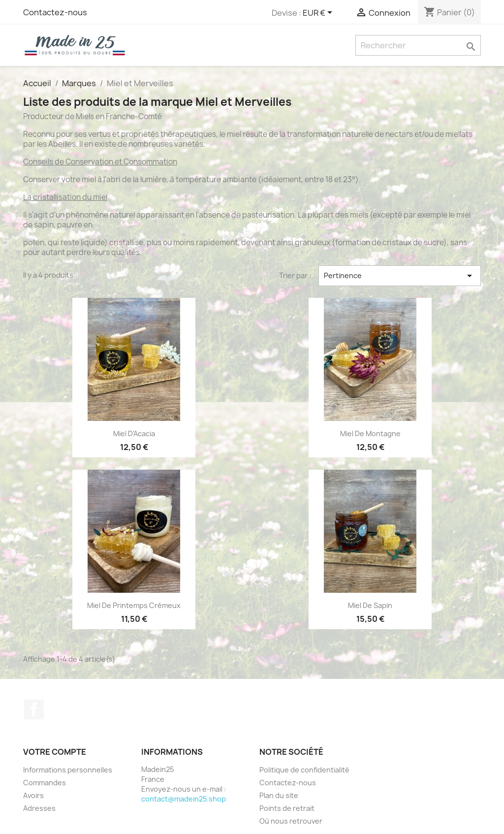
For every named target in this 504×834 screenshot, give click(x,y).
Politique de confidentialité (304, 770)
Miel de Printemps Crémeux (134, 605)
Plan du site (279, 795)
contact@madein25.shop (184, 799)
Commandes (45, 783)
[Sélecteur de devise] (319, 13)
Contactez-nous (55, 12)
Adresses (39, 808)
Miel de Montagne (370, 433)
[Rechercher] (418, 45)
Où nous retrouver (291, 821)
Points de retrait (287, 808)
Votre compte (55, 752)
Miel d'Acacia (134, 433)
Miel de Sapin (370, 605)
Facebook (34, 709)
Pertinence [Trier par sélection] (400, 276)
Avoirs (33, 795)
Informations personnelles (68, 770)
